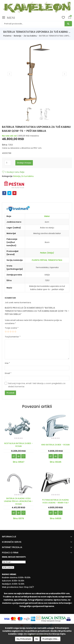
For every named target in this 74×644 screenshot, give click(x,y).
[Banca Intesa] (51, 619)
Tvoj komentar (13, 337)
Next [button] (64, 74)
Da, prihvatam (24, 639)
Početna (7, 36)
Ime (7, 363)
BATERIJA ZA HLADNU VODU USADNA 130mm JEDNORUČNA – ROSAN (18, 501)
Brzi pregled (19, 456)
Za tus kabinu (30, 36)
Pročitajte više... (51, 639)
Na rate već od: (9, 136)
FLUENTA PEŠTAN (39, 260)
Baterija (17, 36)
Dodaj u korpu (24, 163)
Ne (37, 639)
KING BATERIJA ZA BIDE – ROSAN (56, 445)
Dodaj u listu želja (15, 172)
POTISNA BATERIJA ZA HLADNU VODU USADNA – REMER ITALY (56, 501)
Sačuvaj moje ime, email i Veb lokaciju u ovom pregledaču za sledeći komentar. (37, 385)
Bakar (47, 216)
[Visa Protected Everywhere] (69, 619)
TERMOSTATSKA (55, 260)
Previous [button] (10, 74)
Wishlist (63, 17)
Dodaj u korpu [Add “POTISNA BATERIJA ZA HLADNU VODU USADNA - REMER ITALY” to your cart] (51, 513)
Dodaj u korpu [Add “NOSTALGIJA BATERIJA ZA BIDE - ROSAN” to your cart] (14, 456)
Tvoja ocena (12, 328)
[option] (37, 74)
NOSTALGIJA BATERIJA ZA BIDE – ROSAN (18, 445)
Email (8, 373)
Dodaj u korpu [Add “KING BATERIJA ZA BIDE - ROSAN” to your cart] (51, 456)
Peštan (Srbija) (47, 253)
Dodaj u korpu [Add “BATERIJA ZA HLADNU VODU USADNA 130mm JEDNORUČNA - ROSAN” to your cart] (14, 513)
